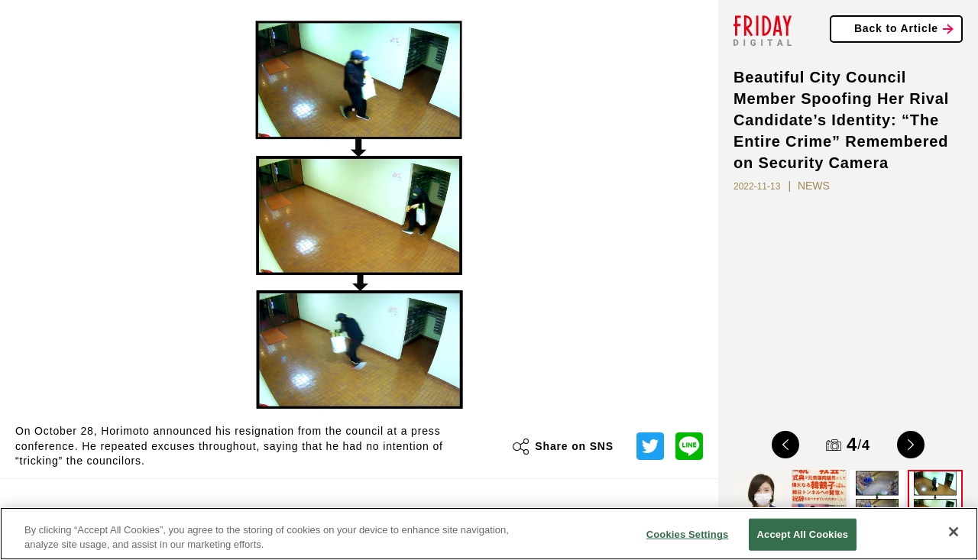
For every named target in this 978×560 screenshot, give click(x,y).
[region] (489, 534)
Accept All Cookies (803, 534)
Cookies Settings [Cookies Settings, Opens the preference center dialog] (688, 534)
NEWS (814, 186)
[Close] (954, 532)
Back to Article (896, 28)
